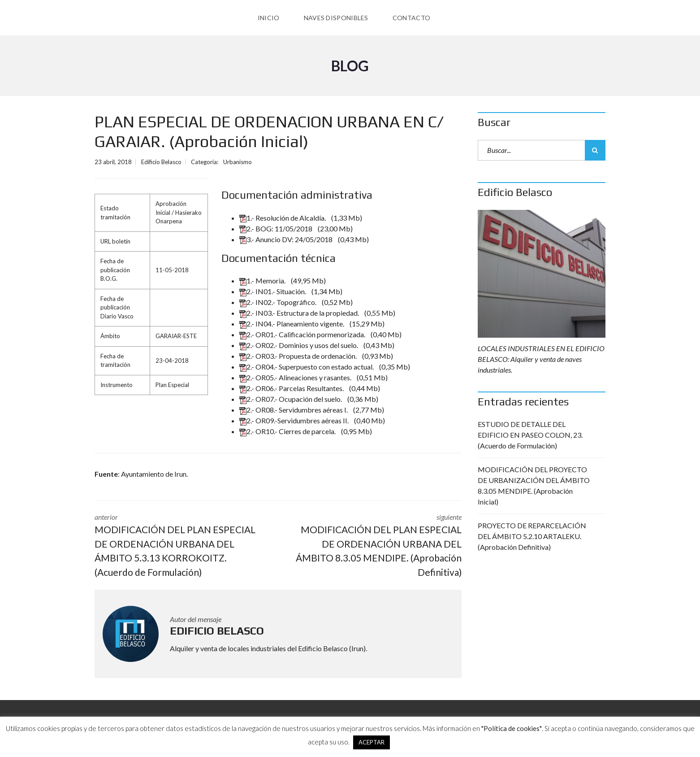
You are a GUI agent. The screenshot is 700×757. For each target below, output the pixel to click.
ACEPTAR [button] (372, 742)
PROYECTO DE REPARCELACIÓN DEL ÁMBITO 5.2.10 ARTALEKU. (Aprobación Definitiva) (532, 536)
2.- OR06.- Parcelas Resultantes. (292, 388)
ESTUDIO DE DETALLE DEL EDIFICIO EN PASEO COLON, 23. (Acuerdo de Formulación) (530, 435)
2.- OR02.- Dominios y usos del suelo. (299, 345)
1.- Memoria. (263, 281)
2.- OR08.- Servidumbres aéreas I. (294, 410)
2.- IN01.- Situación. (273, 291)
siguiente (377, 546)
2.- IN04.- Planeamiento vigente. (292, 324)
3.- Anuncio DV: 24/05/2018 (287, 239)
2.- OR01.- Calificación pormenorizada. (303, 334)
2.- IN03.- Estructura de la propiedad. (300, 313)
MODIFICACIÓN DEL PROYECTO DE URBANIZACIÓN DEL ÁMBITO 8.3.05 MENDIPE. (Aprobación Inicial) (534, 485)
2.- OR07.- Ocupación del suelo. (291, 399)
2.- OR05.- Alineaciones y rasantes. (296, 377)
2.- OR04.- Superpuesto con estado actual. (307, 367)
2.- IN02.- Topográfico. (279, 302)
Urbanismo (238, 162)
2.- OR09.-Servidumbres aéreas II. (295, 420)
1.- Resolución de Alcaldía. (283, 218)
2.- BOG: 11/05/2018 (277, 228)
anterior (180, 546)
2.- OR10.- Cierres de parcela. (288, 431)
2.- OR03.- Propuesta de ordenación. (299, 356)
